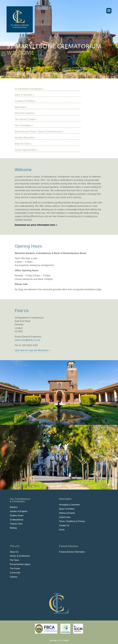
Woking (13, 528)
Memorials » (21, 107)
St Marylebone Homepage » (29, 89)
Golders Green (17, 516)
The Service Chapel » (26, 119)
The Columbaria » (24, 125)
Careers (14, 577)
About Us (14, 552)
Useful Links (65, 517)
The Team (14, 560)
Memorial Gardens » (25, 113)
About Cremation (67, 509)
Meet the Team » (23, 144)
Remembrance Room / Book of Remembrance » (39, 132)
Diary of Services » (25, 95)
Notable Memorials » (25, 138)
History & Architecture (20, 556)
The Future (15, 568)
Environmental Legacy (20, 564)
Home (62, 530)
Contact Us (64, 525)
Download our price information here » (36, 225)
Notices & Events (67, 513)
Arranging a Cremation (69, 505)
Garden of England (19, 511)
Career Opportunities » (26, 150)
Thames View (16, 524)
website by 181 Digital (59, 640)
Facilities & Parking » (26, 101)
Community (15, 573)
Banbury (14, 507)
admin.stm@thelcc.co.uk (27, 340)
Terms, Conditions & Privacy (72, 521)
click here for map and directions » (32, 350)
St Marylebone (17, 520)
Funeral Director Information (72, 552)
